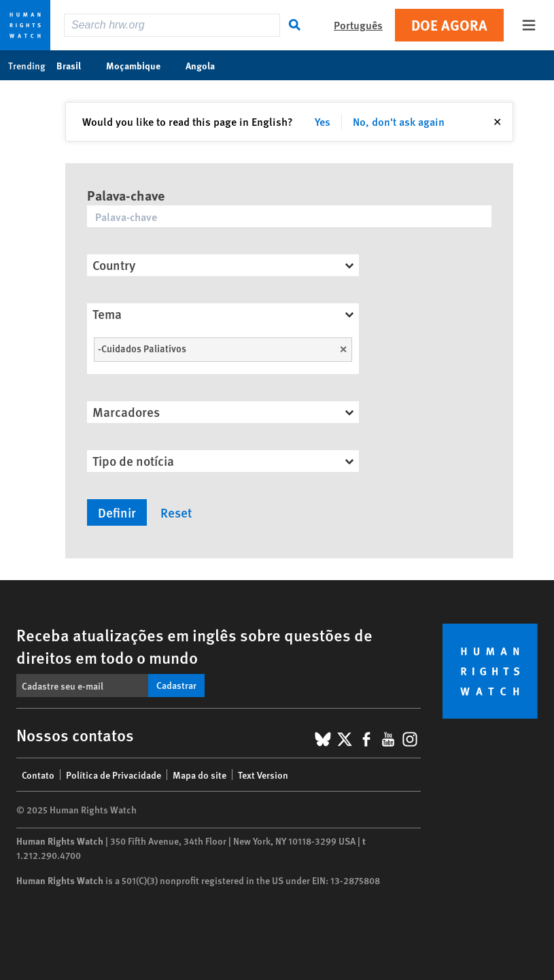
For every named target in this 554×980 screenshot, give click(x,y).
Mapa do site (200, 775)
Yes (323, 121)
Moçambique (140, 65)
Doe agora (449, 25)
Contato (38, 775)
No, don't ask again (399, 121)
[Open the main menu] (529, 25)
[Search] (295, 25)
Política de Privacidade (114, 775)
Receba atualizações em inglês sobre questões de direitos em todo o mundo (194, 646)
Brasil (76, 65)
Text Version (263, 775)
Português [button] (358, 25)
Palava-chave (126, 195)
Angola (207, 65)
